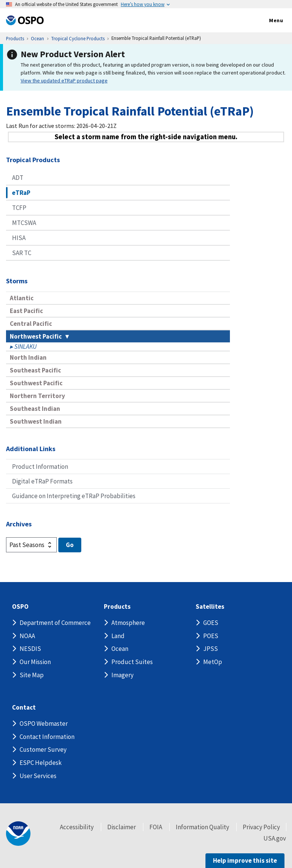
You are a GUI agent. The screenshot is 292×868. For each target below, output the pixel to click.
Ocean (120, 649)
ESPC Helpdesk (41, 763)
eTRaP (21, 193)
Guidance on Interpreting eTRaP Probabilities (74, 496)
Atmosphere (128, 623)
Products (117, 607)
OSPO (20, 607)
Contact (24, 708)
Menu (268, 21)
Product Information (40, 467)
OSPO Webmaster (44, 724)
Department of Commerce (55, 623)
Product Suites (132, 662)
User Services (38, 776)
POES (211, 636)
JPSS (211, 649)
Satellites (210, 607)
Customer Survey (43, 749)
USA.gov (275, 838)
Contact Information (47, 737)
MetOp (213, 662)
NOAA (27, 636)
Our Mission (35, 662)
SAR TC (22, 253)
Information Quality (202, 827)
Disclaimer (122, 827)
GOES (211, 623)
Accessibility (77, 827)
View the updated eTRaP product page (64, 81)
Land (118, 636)
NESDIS (30, 649)
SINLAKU (25, 347)
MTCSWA (24, 223)
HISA (19, 238)
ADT (18, 178)
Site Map (32, 675)
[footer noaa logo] (18, 834)
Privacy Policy (261, 827)
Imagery (122, 675)
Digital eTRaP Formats (42, 481)
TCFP (19, 208)
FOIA (156, 827)
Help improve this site (245, 860)
